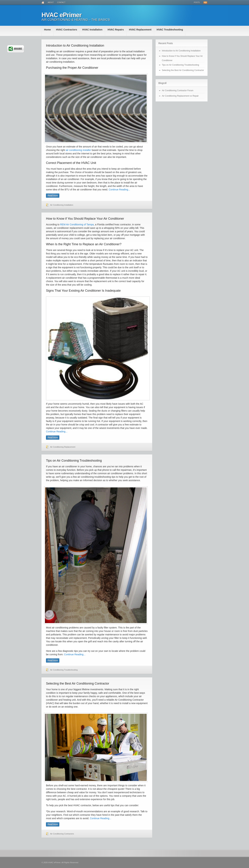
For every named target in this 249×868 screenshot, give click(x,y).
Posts (197, 3)
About (51, 3)
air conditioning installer (78, 150)
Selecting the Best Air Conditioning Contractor (78, 683)
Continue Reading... (119, 190)
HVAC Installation (92, 30)
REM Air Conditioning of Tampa (77, 224)
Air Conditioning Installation (62, 205)
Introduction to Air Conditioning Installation (75, 46)
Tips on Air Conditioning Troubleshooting (74, 461)
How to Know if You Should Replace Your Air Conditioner (85, 219)
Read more (53, 196)
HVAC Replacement (140, 30)
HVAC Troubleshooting (170, 30)
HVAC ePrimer (61, 15)
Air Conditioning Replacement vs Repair (180, 96)
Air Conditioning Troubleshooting (64, 670)
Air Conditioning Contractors (62, 834)
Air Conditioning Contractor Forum (178, 91)
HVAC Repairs (116, 30)
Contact (61, 3)
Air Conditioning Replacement (63, 447)
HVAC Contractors (67, 30)
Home (47, 30)
